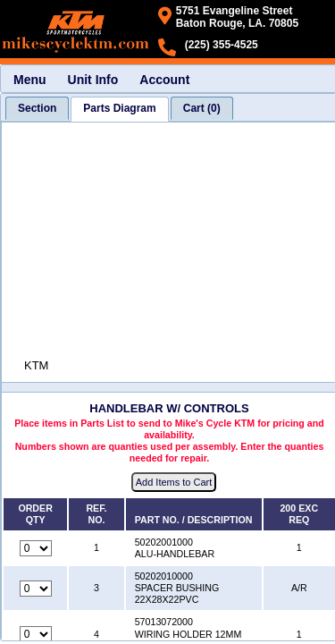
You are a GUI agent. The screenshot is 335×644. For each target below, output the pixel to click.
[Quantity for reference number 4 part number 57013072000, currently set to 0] (36, 634)
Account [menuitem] (164, 80)
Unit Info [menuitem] (93, 80)
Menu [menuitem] (30, 80)
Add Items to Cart (174, 482)
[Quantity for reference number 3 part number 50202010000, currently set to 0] (36, 589)
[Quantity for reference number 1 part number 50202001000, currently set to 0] (36, 548)
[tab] (37, 108)
